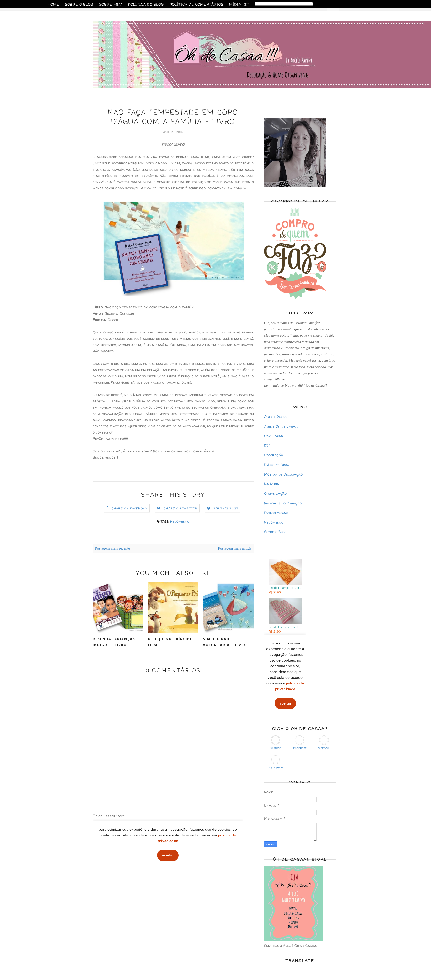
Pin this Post (226, 508)
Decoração (274, 455)
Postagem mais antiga (235, 548)
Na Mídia (272, 484)
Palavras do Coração (283, 503)
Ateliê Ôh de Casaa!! (282, 426)
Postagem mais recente (113, 548)
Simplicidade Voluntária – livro (225, 642)
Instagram (276, 762)
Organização (275, 493)
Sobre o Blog (79, 4)
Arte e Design (276, 417)
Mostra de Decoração (283, 474)
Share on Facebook (130, 508)
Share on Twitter (181, 508)
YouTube (276, 743)
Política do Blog (146, 4)
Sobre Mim (111, 4)
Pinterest (300, 743)
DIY (267, 445)
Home (53, 4)
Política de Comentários (196, 4)
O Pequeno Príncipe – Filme (172, 642)
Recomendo (180, 521)
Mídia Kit (239, 4)
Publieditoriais (276, 513)
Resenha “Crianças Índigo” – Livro (114, 642)
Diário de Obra (277, 465)
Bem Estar (274, 436)
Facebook (324, 743)
